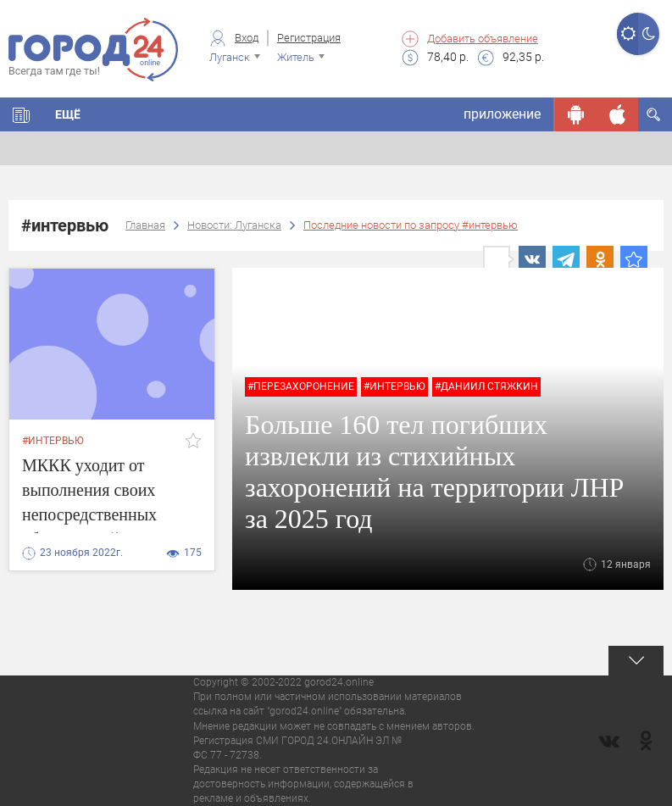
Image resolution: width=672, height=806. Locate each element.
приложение (502, 114)
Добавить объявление (483, 39)
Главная (145, 225)
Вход (247, 38)
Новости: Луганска (234, 225)
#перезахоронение (301, 386)
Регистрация (309, 38)
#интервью (53, 441)
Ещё (68, 114)
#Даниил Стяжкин (486, 386)
